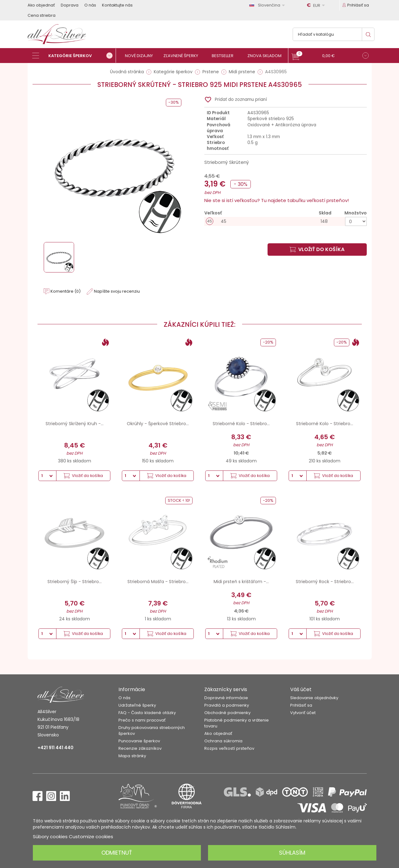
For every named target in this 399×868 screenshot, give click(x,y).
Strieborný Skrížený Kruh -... (75, 424)
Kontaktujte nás (117, 5)
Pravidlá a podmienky (227, 705)
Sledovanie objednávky (314, 698)
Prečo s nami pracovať (142, 720)
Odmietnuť (117, 853)
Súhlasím (292, 853)
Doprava (70, 5)
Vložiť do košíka (317, 249)
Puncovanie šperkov (139, 741)
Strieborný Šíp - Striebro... (75, 582)
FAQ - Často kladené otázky (147, 713)
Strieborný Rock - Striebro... (325, 582)
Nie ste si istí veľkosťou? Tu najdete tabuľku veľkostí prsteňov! (277, 200)
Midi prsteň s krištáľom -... (241, 582)
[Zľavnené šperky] (183, 56)
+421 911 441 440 (55, 748)
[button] (330, 56)
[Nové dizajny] (142, 56)
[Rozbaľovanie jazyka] (268, 5)
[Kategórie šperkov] (74, 56)
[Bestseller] (225, 56)
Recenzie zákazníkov (140, 748)
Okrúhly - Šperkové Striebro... (158, 424)
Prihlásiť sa (301, 705)
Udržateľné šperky (137, 705)
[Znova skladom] (267, 56)
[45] (286, 221)
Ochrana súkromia (223, 741)
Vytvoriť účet (303, 713)
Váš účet (301, 689)
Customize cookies (91, 837)
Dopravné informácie (226, 698)
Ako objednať (41, 5)
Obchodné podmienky (227, 713)
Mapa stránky (132, 756)
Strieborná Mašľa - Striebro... (158, 582)
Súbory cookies (50, 837)
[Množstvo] (356, 221)
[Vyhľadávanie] (334, 34)
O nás (90, 5)
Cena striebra (42, 15)
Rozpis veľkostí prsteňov (229, 748)
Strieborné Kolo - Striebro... (241, 424)
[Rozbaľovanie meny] (317, 5)
